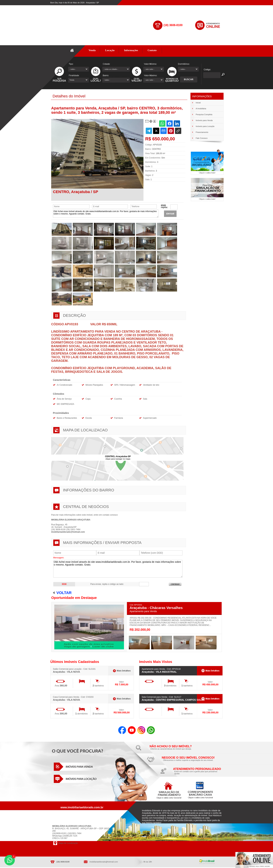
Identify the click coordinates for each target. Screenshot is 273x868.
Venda (92, 50)
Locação (110, 50)
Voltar (64, 593)
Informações (131, 50)
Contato (152, 50)
